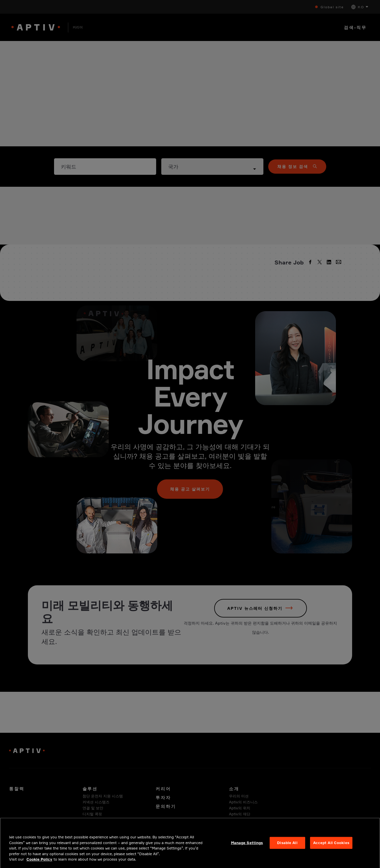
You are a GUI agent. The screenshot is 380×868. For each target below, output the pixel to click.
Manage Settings (247, 853)
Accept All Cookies (331, 853)
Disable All (287, 853)
